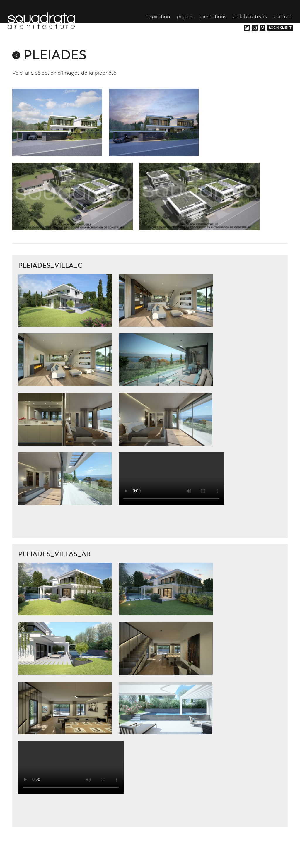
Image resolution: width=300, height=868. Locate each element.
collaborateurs (250, 17)
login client (280, 28)
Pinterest (262, 28)
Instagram (255, 28)
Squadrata (41, 20)
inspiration (158, 17)
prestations (213, 17)
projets (185, 17)
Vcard (247, 28)
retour (16, 55)
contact (283, 17)
